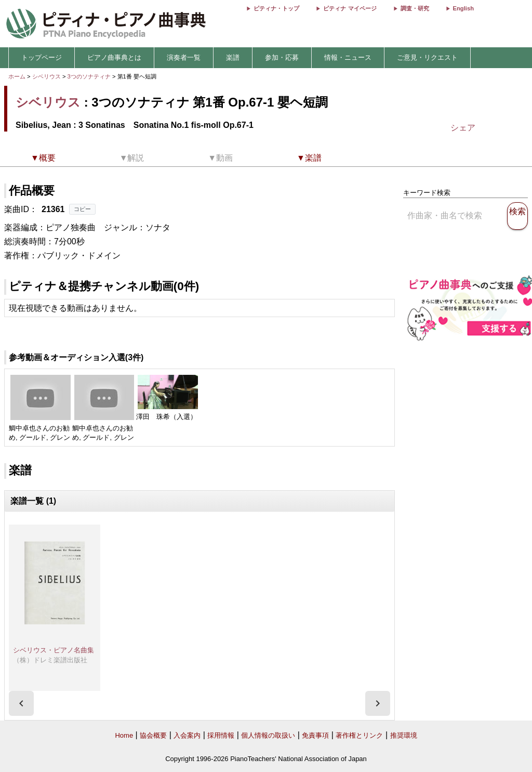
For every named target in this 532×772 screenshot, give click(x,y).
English (463, 8)
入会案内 (187, 735)
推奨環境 (404, 735)
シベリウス (46, 76)
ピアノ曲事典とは (114, 57)
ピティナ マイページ (350, 8)
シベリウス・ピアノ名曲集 (54, 650)
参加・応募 (282, 57)
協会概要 (153, 735)
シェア (463, 128)
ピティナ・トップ (276, 8)
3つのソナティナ (90, 76)
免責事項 (315, 735)
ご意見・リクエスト (427, 57)
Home (124, 735)
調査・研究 (415, 8)
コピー (82, 209)
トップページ (42, 57)
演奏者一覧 (184, 57)
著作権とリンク (359, 735)
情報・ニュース (348, 57)
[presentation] (21, 703)
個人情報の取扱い (268, 735)
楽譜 (233, 57)
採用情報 (221, 735)
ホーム (17, 76)
